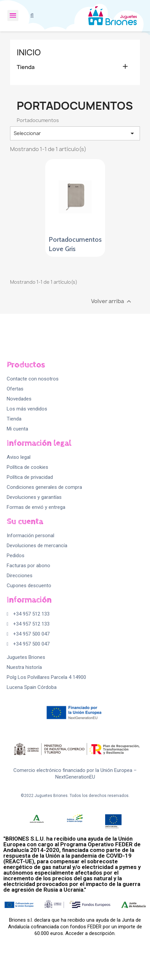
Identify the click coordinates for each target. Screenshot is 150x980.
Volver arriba (112, 301)
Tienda (26, 67)
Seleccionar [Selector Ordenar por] (75, 133)
